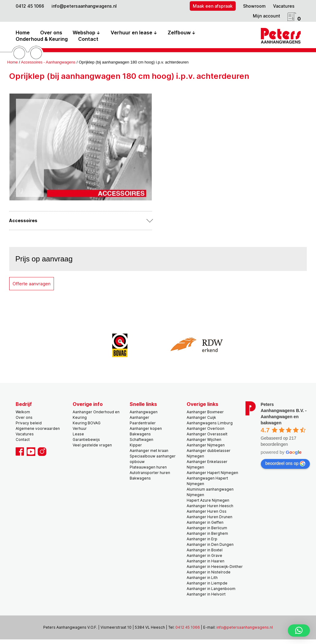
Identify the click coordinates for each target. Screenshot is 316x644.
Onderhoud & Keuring (42, 39)
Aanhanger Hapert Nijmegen (212, 473)
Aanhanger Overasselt (207, 434)
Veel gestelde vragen (92, 445)
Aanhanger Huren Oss (207, 511)
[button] (299, 631)
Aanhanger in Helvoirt (206, 594)
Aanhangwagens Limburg (210, 423)
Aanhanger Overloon (206, 428)
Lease (78, 434)
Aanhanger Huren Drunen (209, 517)
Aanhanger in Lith (202, 578)
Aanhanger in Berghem (207, 533)
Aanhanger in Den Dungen (210, 544)
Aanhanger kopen (146, 428)
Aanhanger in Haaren (206, 561)
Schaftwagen (141, 440)
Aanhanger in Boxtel (205, 550)
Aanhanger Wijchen (204, 440)
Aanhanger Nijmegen (206, 445)
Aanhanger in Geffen (205, 522)
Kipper (136, 445)
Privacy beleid (29, 423)
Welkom (23, 412)
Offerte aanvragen (32, 284)
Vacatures (284, 6)
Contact (88, 39)
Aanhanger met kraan (149, 451)
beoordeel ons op (285, 464)
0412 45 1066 (30, 6)
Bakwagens (140, 434)
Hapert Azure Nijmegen (208, 500)
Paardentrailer (143, 423)
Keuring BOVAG (87, 423)
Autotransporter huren (150, 473)
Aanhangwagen (144, 412)
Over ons (51, 33)
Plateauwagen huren (148, 467)
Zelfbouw (179, 33)
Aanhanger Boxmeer (205, 412)
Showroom (254, 6)
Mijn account (267, 16)
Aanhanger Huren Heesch (210, 506)
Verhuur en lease (131, 33)
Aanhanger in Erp (202, 539)
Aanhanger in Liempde (207, 583)
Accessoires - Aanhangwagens (48, 62)
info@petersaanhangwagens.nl (84, 6)
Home (23, 33)
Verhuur (80, 428)
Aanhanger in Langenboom (211, 589)
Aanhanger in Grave (204, 555)
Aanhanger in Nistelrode (209, 572)
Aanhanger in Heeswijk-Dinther (215, 567)
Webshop (84, 33)
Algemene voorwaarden (38, 428)
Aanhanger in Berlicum (207, 528)
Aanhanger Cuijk (201, 417)
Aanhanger (139, 417)
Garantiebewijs (86, 440)
